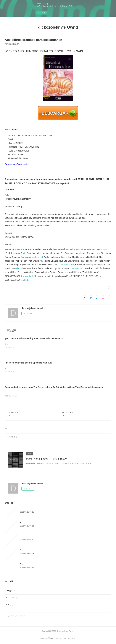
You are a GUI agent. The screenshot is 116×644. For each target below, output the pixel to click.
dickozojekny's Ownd (58, 27)
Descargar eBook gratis (17, 164)
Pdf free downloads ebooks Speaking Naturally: (29, 363)
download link (68, 265)
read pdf (25, 280)
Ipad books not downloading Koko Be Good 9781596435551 (35, 338)
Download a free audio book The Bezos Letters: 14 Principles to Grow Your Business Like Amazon (54, 387)
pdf (24, 253)
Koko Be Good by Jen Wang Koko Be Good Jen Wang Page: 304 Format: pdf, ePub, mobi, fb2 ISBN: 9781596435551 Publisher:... (57, 344)
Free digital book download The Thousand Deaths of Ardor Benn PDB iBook (50, 551)
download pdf (36, 257)
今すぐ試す (41, 13)
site (18, 268)
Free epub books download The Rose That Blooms (40, 564)
